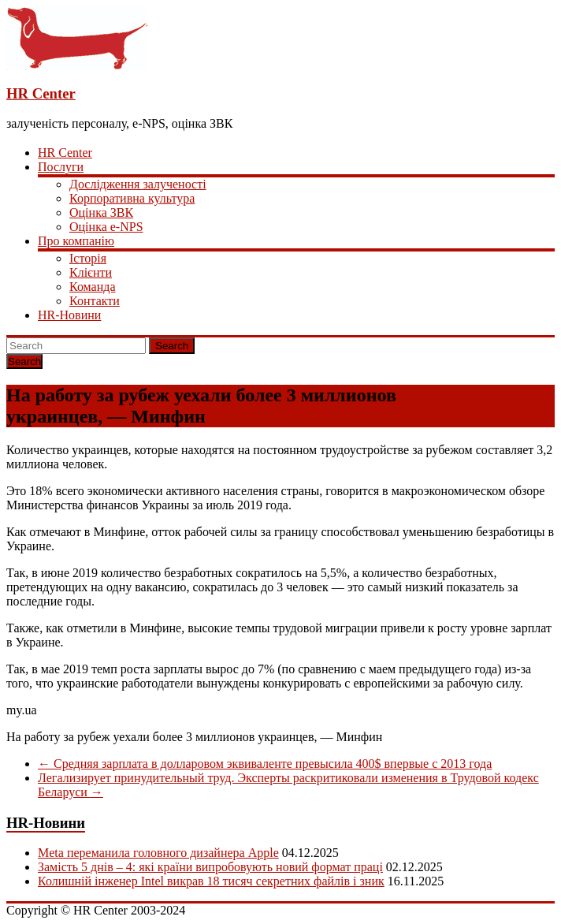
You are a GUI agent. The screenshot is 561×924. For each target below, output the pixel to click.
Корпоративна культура (132, 198)
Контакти (95, 301)
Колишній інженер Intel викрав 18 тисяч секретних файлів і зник (211, 881)
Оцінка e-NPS (106, 227)
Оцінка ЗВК (101, 212)
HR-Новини (69, 315)
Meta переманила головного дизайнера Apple (158, 853)
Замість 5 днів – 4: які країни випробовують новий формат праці (210, 867)
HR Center (41, 93)
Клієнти (91, 272)
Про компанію (76, 241)
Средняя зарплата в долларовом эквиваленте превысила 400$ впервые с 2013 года (265, 764)
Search (172, 346)
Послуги (61, 167)
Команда (93, 287)
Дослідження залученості (138, 184)
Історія (88, 258)
